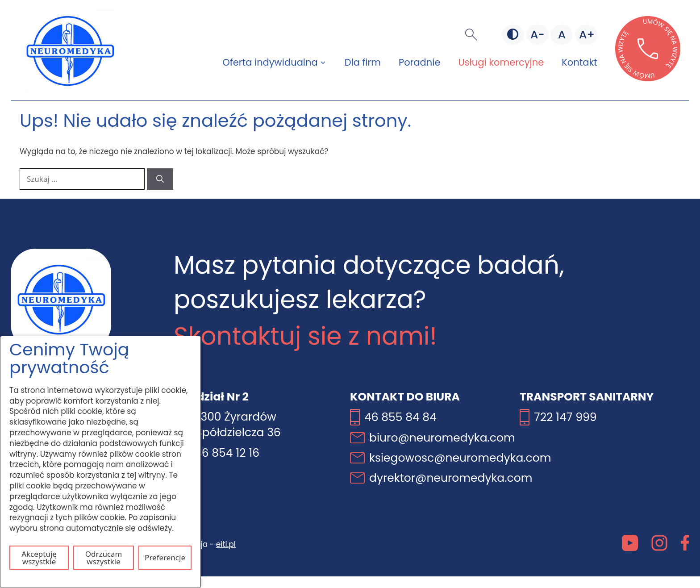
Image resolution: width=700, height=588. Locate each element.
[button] (471, 35)
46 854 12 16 (227, 453)
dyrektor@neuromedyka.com (451, 478)
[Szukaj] (160, 179)
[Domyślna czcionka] (562, 35)
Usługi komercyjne (501, 62)
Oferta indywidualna (279, 63)
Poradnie (419, 62)
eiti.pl (226, 544)
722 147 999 (565, 417)
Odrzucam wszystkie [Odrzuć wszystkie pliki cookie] (104, 558)
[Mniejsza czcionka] (537, 35)
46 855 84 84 (400, 417)
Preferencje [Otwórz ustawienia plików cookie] (165, 557)
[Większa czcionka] (586, 35)
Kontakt (579, 62)
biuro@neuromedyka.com (442, 438)
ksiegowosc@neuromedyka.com (460, 458)
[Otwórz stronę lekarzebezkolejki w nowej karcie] (648, 79)
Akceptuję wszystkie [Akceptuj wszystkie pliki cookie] (39, 558)
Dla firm (363, 62)
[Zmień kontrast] (513, 35)
